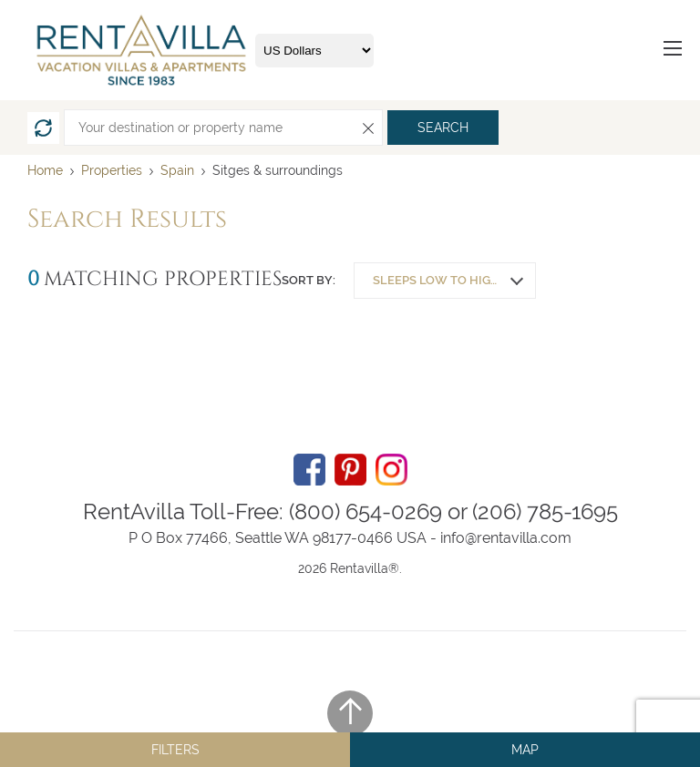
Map (525, 750)
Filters (175, 750)
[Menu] (673, 51)
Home (45, 170)
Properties (112, 170)
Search (443, 128)
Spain (179, 170)
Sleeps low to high (436, 280)
